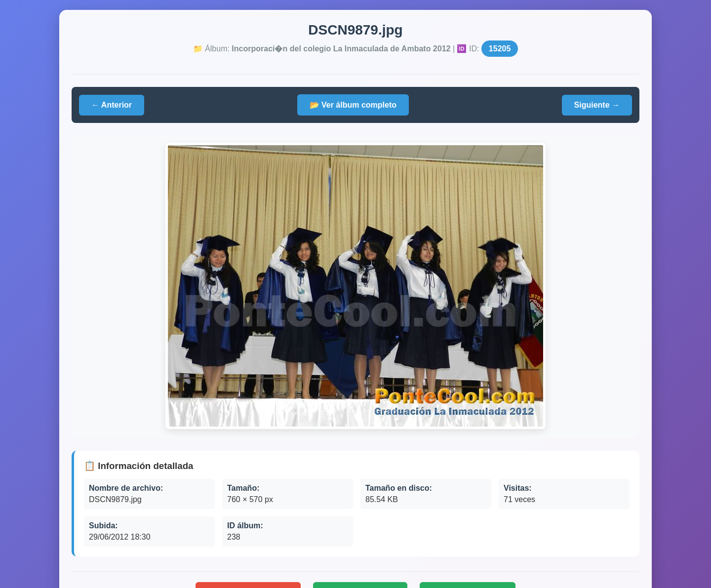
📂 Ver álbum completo (353, 105)
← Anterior (112, 105)
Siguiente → (597, 105)
